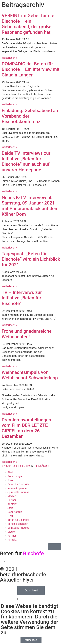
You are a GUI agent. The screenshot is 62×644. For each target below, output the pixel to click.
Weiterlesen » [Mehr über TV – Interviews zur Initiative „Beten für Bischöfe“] (10, 325)
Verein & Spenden (18, 488)
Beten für (22, 553)
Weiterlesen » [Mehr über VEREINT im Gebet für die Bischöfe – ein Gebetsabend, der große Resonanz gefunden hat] (10, 58)
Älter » (45, 466)
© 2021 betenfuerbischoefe (23, 572)
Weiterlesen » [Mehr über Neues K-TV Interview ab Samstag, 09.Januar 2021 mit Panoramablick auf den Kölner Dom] (10, 248)
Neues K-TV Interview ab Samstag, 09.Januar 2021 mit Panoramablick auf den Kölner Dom (29, 206)
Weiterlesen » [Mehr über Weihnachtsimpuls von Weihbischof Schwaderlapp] (10, 414)
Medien (12, 496)
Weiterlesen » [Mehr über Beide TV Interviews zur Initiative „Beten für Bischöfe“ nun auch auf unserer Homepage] (10, 191)
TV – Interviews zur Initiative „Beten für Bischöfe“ (22, 298)
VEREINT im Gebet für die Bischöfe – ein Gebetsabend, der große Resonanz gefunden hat (28, 24)
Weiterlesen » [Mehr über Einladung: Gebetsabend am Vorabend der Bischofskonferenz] (10, 147)
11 (36, 466)
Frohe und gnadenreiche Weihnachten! (27, 334)
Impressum (25, 599)
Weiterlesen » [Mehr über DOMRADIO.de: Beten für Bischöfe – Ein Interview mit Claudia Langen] (10, 104)
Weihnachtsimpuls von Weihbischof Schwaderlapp (30, 375)
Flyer (10, 480)
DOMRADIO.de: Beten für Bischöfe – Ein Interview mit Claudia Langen (31, 69)
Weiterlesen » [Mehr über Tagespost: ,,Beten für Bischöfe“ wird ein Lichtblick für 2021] (10, 286)
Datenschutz (9, 599)
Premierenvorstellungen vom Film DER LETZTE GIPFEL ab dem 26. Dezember (26, 428)
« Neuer (6, 466)
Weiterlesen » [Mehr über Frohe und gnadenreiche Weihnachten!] (10, 366)
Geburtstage (15, 476)
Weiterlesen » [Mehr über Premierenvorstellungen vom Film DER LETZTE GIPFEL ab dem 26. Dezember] (10, 462)
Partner (12, 500)
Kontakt (12, 504)
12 (39, 466)
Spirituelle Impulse (18, 492)
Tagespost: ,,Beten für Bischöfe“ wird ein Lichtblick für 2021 (31, 259)
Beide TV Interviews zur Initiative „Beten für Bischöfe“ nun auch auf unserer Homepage (26, 161)
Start (10, 472)
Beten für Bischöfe (18, 484)
